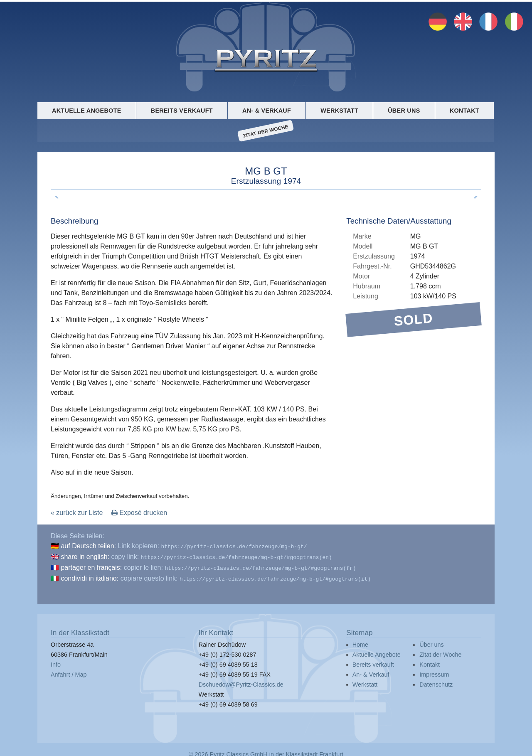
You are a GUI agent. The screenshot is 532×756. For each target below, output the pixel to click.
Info (56, 661)
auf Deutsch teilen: (88, 546)
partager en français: (91, 566)
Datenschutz (436, 681)
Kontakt (464, 111)
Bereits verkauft (182, 111)
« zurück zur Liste (77, 513)
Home (360, 641)
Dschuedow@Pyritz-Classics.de (241, 681)
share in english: (85, 556)
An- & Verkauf (267, 111)
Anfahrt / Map (69, 671)
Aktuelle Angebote (86, 111)
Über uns (404, 111)
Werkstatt (339, 111)
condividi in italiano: (90, 576)
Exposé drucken (139, 513)
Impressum (434, 671)
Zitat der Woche (266, 131)
